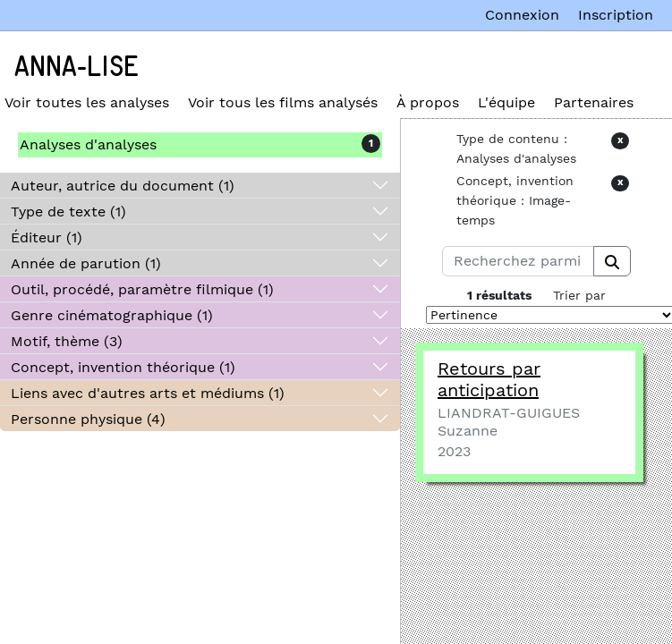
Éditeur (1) (47, 237)
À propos (428, 102)
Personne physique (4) (88, 419)
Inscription (616, 15)
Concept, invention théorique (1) (123, 367)
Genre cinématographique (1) (112, 315)
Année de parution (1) (86, 263)
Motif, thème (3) (67, 341)
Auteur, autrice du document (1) (123, 186)
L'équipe (506, 102)
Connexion (522, 15)
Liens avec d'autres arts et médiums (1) (148, 393)
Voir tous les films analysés (283, 102)
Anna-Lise (77, 67)
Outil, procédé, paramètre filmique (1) (142, 289)
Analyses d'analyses (88, 144)
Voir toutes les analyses (87, 102)
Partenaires (594, 102)
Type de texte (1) (68, 212)
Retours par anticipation (489, 379)
